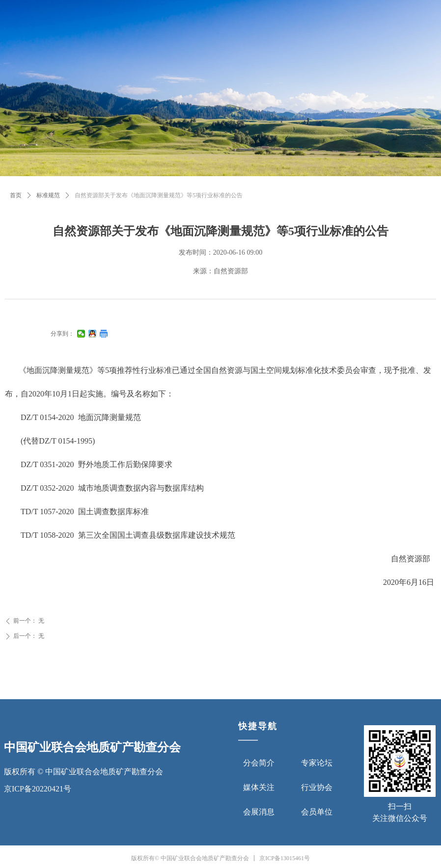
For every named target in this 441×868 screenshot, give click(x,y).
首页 (16, 195)
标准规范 (48, 195)
